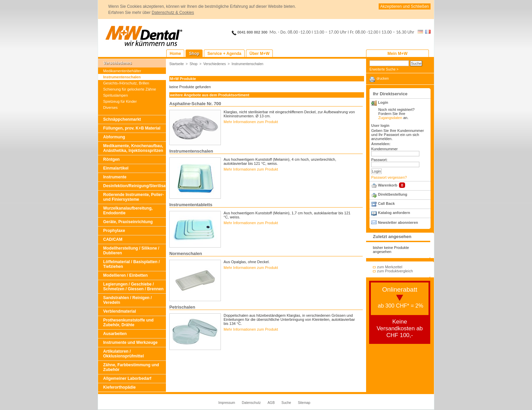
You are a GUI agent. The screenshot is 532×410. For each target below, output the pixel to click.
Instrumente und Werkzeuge (130, 343)
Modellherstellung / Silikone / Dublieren (131, 251)
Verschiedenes (117, 63)
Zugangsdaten (390, 118)
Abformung (114, 137)
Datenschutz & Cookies (173, 13)
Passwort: (379, 160)
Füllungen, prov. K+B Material (132, 128)
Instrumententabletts (191, 205)
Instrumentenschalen (122, 77)
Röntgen (111, 159)
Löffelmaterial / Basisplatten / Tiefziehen (131, 264)
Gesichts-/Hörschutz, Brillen (126, 83)
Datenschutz (251, 403)
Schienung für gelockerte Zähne (130, 89)
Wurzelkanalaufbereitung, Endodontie (128, 211)
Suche (286, 403)
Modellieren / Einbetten (125, 275)
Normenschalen (186, 253)
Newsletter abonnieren (398, 222)
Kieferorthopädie (119, 387)
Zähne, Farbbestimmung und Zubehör (131, 367)
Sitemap (304, 403)
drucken (383, 79)
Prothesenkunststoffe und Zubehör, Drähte (128, 323)
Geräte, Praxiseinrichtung (128, 222)
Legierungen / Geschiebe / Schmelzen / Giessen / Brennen (133, 287)
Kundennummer (384, 149)
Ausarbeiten (115, 334)
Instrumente (115, 177)
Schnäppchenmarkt (122, 119)
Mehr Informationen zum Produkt (251, 122)
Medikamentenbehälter (122, 71)
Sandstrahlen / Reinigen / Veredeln (127, 300)
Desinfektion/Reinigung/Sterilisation (135, 186)
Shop (194, 64)
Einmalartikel (116, 168)
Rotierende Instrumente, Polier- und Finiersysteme (134, 197)
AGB (271, 403)
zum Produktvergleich (395, 271)
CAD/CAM (113, 239)
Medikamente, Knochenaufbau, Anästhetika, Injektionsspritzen (133, 148)
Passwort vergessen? (389, 177)
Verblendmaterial (120, 311)
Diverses (110, 108)
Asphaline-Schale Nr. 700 (195, 104)
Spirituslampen (116, 95)
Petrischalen (182, 307)
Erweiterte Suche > (384, 69)
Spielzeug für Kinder (120, 101)
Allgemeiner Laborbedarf (127, 378)
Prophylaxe (114, 231)
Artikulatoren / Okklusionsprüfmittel (123, 354)
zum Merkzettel (390, 267)
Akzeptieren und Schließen (405, 6)
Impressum (226, 403)
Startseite (177, 64)
